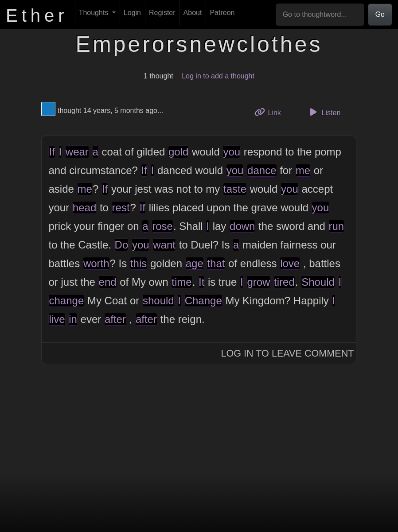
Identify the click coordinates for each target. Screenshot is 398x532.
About (193, 13)
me (303, 170)
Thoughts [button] (95, 13)
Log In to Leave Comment (288, 353)
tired (284, 282)
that (216, 263)
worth (96, 263)
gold (178, 152)
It (201, 282)
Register (162, 13)
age (195, 263)
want (164, 245)
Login (132, 13)
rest (121, 208)
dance (262, 170)
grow (258, 282)
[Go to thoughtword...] (320, 15)
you (232, 152)
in (73, 319)
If (52, 152)
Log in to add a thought (218, 76)
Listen (324, 112)
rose (162, 226)
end (108, 282)
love (290, 263)
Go (380, 14)
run (337, 226)
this (139, 263)
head (84, 208)
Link (271, 112)
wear (77, 152)
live (57, 319)
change (66, 301)
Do (122, 245)
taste (235, 189)
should (158, 301)
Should (318, 282)
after (115, 319)
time (181, 282)
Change (203, 301)
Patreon (222, 13)
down (242, 226)
